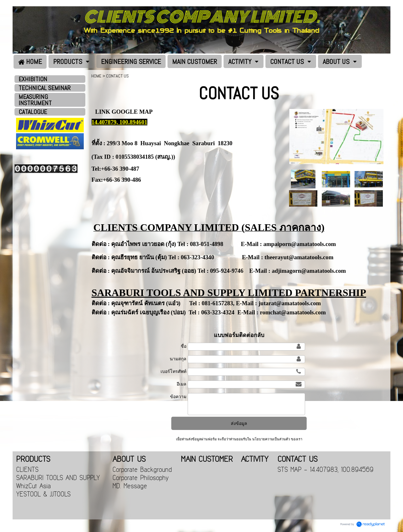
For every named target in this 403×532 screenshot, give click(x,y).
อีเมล (182, 384)
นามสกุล (178, 359)
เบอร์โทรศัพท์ (173, 371)
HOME (96, 76)
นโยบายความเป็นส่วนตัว (271, 439)
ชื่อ (184, 346)
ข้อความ (178, 397)
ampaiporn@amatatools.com (299, 244)
